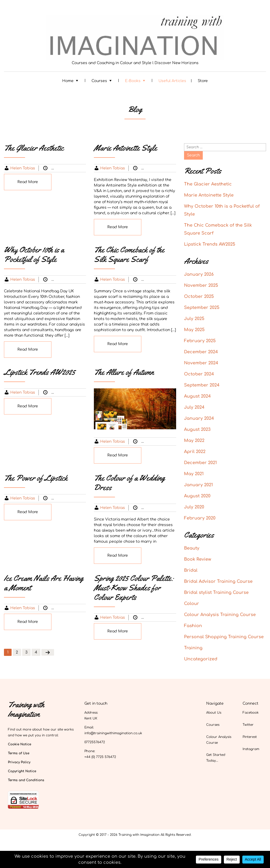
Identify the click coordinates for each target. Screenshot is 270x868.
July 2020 (194, 507)
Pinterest (250, 737)
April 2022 (195, 452)
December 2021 (200, 463)
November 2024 (201, 363)
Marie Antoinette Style (209, 195)
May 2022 (194, 441)
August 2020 (197, 496)
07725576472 (95, 742)
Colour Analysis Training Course (220, 615)
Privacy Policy (19, 762)
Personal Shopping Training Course (224, 637)
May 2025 (194, 330)
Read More (28, 182)
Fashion (83, 280)
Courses (99, 81)
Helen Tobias (23, 168)
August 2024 (197, 396)
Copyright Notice (22, 771)
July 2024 (194, 407)
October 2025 (199, 297)
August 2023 (197, 430)
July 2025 (194, 319)
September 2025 (202, 308)
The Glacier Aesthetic (208, 184)
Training (193, 648)
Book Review (198, 559)
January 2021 (198, 485)
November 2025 (201, 285)
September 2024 (202, 385)
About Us (214, 713)
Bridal (158, 508)
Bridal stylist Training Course (216, 593)
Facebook (251, 713)
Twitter (248, 725)
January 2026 (199, 274)
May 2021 (194, 474)
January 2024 (199, 418)
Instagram (251, 749)
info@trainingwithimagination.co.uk (113, 733)
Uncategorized (166, 168)
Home (68, 81)
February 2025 (200, 341)
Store (203, 81)
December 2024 (201, 352)
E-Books (133, 81)
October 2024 (199, 374)
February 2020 (200, 518)
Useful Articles (172, 81)
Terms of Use (19, 753)
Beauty (69, 498)
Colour (68, 168)
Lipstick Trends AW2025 (210, 244)
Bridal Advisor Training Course (218, 581)
